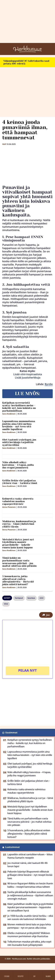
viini (41, 598)
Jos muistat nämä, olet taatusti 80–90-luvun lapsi (28, 865)
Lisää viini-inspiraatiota (28, 374)
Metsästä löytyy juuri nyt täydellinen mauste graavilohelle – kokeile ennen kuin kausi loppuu (18, 543)
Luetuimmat (12, 847)
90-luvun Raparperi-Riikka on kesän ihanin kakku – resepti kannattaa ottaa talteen (30, 885)
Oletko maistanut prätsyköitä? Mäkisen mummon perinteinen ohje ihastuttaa (29, 935)
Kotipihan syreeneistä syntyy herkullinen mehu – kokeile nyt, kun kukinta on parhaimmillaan (19, 407)
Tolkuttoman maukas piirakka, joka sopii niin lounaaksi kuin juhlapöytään (29, 943)
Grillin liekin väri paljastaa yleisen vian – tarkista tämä (20, 482)
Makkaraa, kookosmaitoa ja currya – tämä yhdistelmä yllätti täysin (19, 524)
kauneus (31, 598)
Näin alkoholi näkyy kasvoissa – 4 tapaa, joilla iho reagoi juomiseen (18, 465)
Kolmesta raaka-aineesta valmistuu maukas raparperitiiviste (18, 501)
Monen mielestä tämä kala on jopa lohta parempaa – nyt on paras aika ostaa (29, 926)
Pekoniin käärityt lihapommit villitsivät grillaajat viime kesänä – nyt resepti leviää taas (30, 875)
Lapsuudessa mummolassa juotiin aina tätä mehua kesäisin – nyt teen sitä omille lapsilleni (19, 425)
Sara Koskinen (9, 414)
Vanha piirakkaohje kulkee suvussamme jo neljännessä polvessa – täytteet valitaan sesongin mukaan (30, 895)
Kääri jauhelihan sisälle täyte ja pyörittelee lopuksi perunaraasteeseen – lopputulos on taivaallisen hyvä (30, 907)
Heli (4, 144)
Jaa (46, 615)
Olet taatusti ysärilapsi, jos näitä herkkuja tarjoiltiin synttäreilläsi (19, 442)
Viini (6, 604)
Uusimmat (11, 733)
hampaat (19, 598)
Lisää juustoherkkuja (28, 378)
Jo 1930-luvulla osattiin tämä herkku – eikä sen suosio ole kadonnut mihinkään (30, 917)
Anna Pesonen (9, 507)
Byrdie (49, 384)
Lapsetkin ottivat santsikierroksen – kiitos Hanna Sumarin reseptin (30, 856)
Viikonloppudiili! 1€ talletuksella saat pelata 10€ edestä (26, 62)
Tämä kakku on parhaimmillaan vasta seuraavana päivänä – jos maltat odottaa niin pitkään (19, 562)
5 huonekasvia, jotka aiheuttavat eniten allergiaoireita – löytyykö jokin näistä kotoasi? (18, 580)
